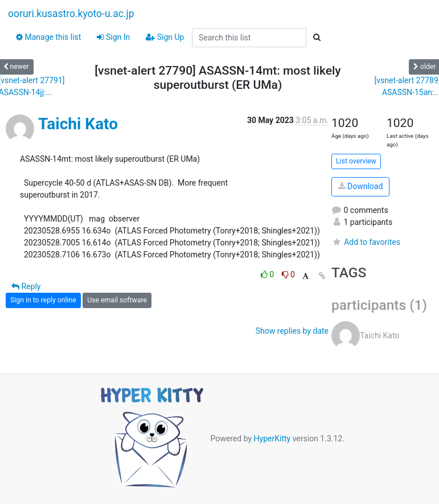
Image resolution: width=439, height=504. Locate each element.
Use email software (117, 300)
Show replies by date (292, 331)
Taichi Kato (78, 124)
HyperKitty (272, 439)
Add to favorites (366, 242)
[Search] (317, 38)
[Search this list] (249, 38)
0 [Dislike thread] (288, 274)
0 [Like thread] (268, 274)
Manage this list (48, 37)
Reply (26, 286)
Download (361, 186)
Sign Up (165, 37)
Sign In (113, 37)
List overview (356, 161)
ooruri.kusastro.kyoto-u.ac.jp (71, 14)
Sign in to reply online (43, 300)
